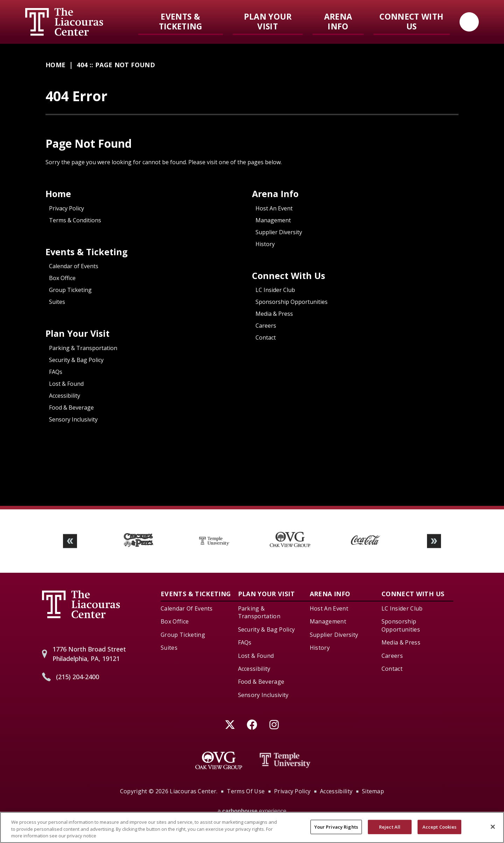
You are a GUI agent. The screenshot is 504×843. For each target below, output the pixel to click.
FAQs (56, 372)
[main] (252, 275)
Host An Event (274, 208)
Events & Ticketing (181, 21)
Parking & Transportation (83, 348)
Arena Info (338, 21)
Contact (266, 337)
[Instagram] (274, 724)
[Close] (493, 831)
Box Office (62, 278)
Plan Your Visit (268, 21)
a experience (252, 811)
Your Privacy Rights (336, 832)
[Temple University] (285, 760)
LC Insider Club (275, 290)
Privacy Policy (66, 208)
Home (55, 65)
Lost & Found (66, 384)
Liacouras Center (64, 22)
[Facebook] (252, 724)
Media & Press (274, 314)
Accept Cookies (440, 832)
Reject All (390, 832)
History (265, 244)
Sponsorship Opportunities (292, 302)
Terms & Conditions (75, 220)
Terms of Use (246, 791)
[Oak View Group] (219, 760)
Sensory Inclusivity (73, 419)
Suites (57, 302)
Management (273, 220)
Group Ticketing (70, 290)
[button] (70, 541)
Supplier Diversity (279, 232)
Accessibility (65, 396)
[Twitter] (230, 724)
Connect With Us (411, 21)
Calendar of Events (74, 266)
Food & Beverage (71, 407)
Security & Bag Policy (76, 360)
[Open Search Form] (469, 22)
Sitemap (373, 791)
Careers (266, 326)
